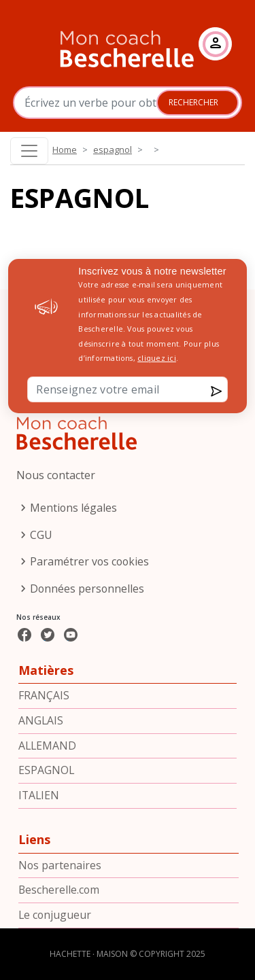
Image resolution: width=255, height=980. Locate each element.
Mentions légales (73, 508)
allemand (47, 746)
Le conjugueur (55, 915)
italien (39, 795)
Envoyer (188, 391)
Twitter (56, 644)
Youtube (83, 644)
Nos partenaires (60, 865)
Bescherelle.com (59, 890)
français (44, 695)
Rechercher (193, 102)
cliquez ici (157, 358)
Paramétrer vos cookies (89, 561)
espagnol (113, 150)
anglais (41, 720)
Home (65, 150)
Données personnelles (87, 589)
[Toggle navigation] (29, 151)
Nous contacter (56, 475)
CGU (41, 535)
